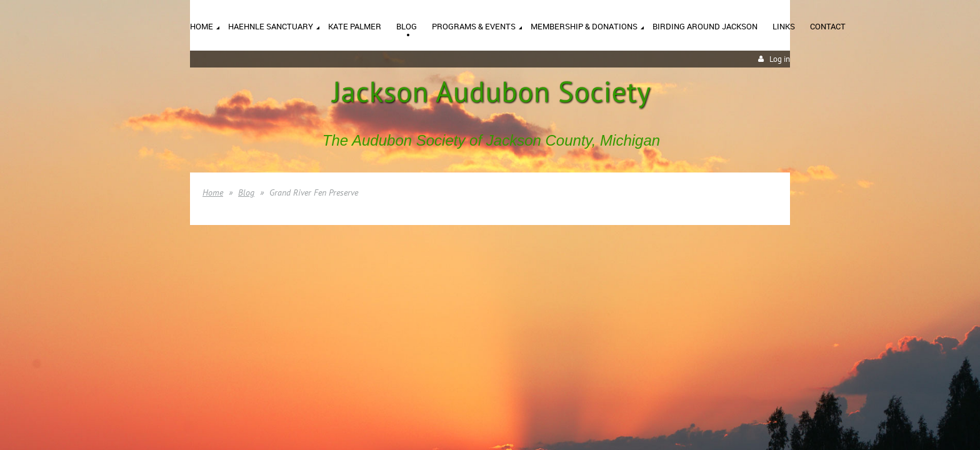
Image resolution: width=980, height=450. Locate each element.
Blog (246, 192)
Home (213, 192)
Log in (780, 59)
